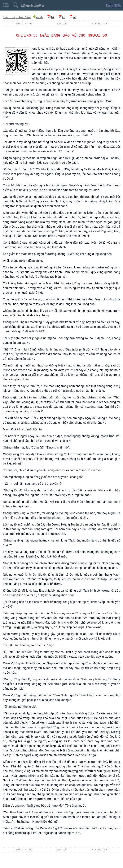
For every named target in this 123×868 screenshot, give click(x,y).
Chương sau (100, 24)
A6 (73, 17)
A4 (51, 17)
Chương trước (23, 24)
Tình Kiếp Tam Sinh (17, 17)
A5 (62, 17)
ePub (38, 17)
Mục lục (62, 24)
